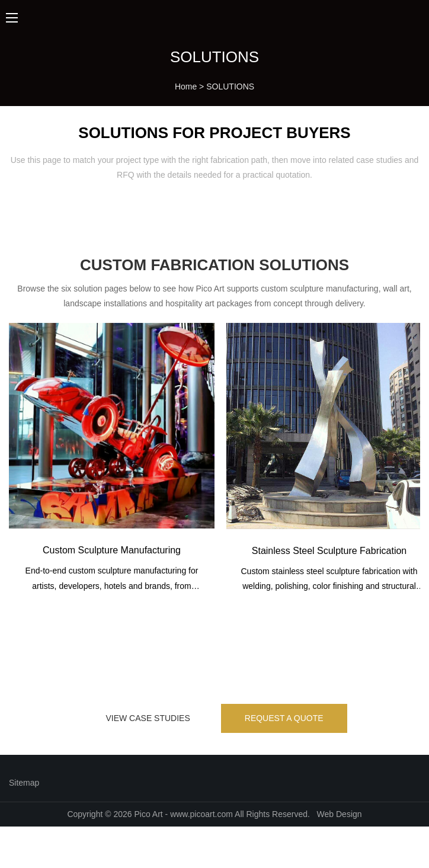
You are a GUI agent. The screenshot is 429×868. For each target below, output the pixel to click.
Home (186, 87)
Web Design (340, 814)
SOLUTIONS (230, 87)
